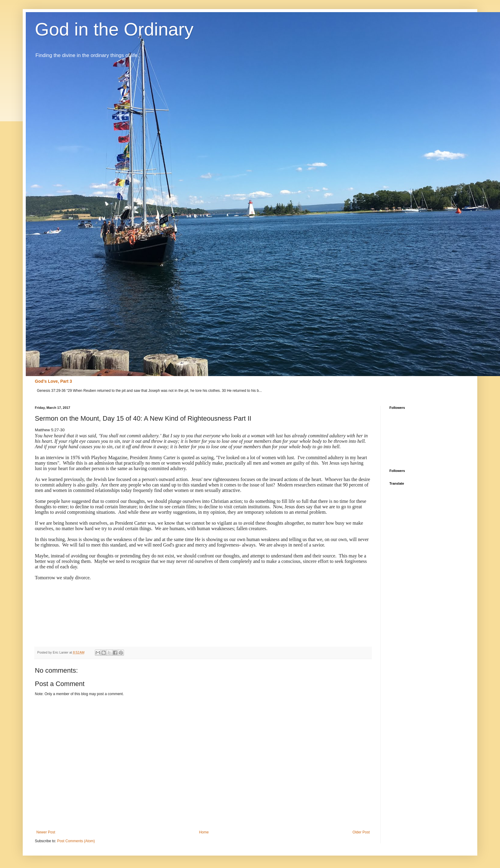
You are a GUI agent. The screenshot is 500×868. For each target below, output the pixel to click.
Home (204, 832)
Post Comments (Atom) (76, 841)
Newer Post (46, 832)
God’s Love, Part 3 (53, 381)
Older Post (361, 832)
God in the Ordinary (114, 29)
